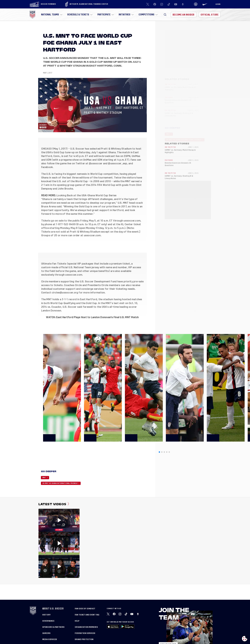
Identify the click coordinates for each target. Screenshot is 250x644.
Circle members (51, 282)
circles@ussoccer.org (65, 293)
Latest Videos (54, 504)
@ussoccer (96, 164)
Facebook (47, 167)
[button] (165, 15)
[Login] (218, 4)
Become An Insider (184, 15)
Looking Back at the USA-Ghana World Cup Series (87, 196)
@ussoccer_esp (118, 164)
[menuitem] (51, 15)
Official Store (210, 15)
